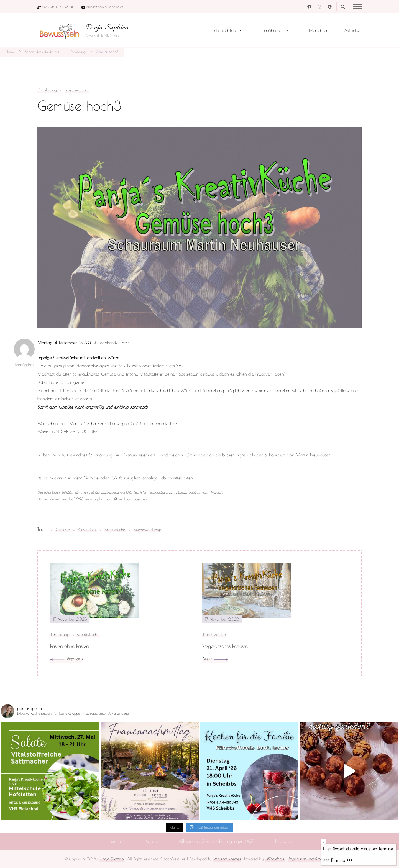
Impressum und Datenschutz (311, 859)
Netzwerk (284, 841)
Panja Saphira (108, 28)
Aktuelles (353, 30)
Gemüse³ (63, 529)
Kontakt (152, 841)
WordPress (275, 859)
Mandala (318, 30)
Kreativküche (77, 90)
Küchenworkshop (148, 529)
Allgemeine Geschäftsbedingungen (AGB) (217, 841)
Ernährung (273, 30)
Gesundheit (87, 529)
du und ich (225, 30)
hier (145, 499)
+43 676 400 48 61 (58, 7)
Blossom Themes (227, 859)
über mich (117, 841)
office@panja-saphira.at (105, 7)
